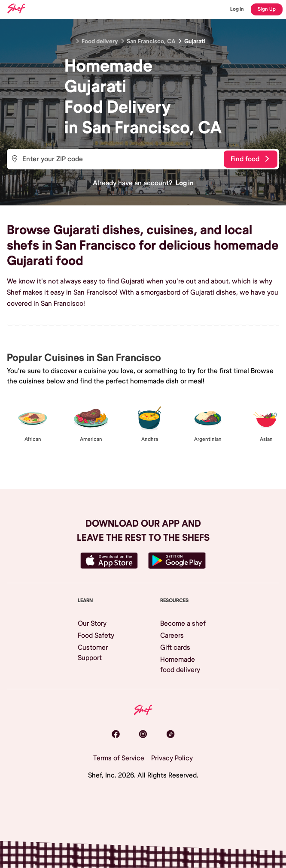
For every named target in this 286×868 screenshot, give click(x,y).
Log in (185, 183)
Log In (237, 9)
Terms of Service (119, 758)
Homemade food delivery (180, 665)
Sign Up (267, 9)
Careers (172, 636)
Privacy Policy (172, 758)
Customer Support (93, 653)
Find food (250, 159)
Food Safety (96, 636)
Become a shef (183, 624)
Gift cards (175, 648)
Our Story (92, 624)
